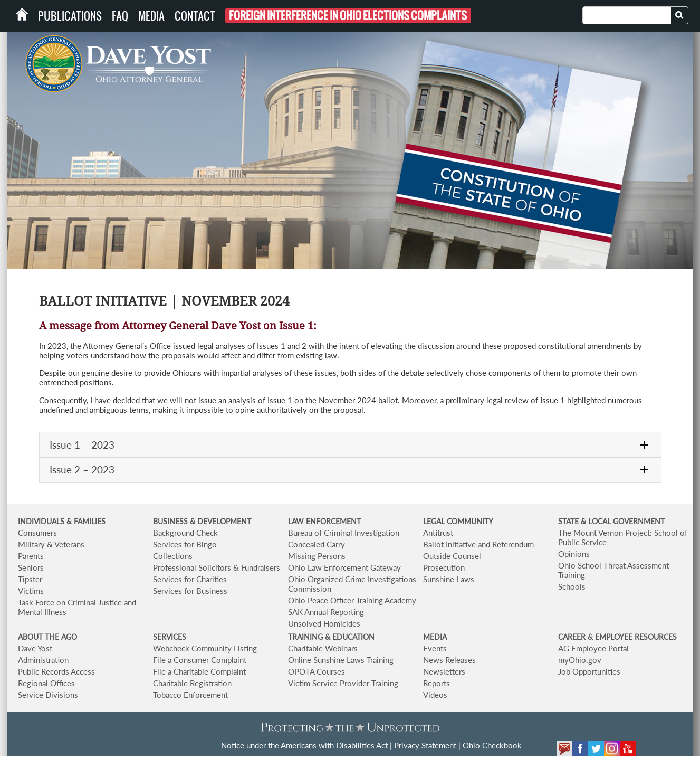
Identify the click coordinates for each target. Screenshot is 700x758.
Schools (572, 586)
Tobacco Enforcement (190, 695)
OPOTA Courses (317, 671)
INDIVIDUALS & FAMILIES (62, 521)
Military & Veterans (51, 544)
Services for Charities (190, 579)
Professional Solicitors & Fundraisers (217, 567)
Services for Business (190, 591)
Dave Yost (35, 648)
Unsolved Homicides (324, 623)
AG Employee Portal (593, 648)
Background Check (185, 533)
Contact (195, 16)
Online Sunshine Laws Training (341, 660)
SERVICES (170, 637)
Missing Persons (317, 556)
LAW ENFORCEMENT (324, 521)
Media (151, 16)
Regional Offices (46, 683)
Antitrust (438, 533)
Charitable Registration (192, 683)
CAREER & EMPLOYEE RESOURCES (617, 637)
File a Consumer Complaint (200, 660)
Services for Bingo (185, 544)
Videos (435, 695)
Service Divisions (48, 695)
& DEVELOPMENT (220, 521)
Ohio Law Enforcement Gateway (344, 567)
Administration (43, 660)
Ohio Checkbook (492, 745)
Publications (70, 16)
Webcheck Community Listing (205, 648)
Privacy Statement (425, 745)
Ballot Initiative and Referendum (478, 544)
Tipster (30, 579)
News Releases (449, 660)
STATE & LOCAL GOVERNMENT (611, 521)
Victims (31, 591)
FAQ (120, 16)
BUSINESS (171, 521)
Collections (173, 556)
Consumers (37, 533)
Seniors (31, 567)
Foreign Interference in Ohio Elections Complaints (348, 16)
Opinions (574, 554)
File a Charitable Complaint (199, 671)
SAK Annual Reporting (326, 612)
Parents (31, 556)
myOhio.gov (580, 660)
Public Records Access (56, 671)
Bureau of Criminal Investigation (344, 533)
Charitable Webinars (323, 648)
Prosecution (444, 567)
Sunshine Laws (449, 579)
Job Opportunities (589, 671)
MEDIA (435, 637)
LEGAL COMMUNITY (458, 521)
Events (435, 648)
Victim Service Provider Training (343, 683)
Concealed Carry (317, 544)
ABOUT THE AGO (47, 637)
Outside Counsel (452, 556)
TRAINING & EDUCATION (331, 637)
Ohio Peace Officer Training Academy (352, 600)
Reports (437, 683)
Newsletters (444, 671)
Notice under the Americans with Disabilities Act (304, 745)
